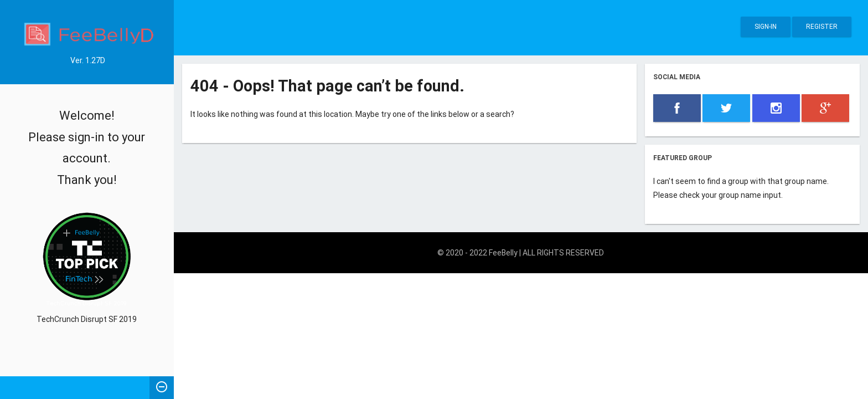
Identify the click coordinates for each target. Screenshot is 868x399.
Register (822, 27)
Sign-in (766, 27)
